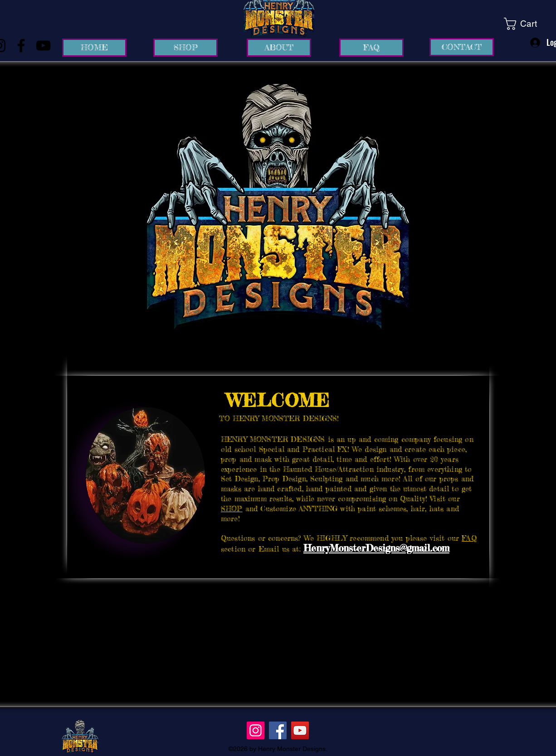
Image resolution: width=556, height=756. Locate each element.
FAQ (469, 538)
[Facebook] (21, 46)
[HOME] (94, 48)
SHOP (232, 509)
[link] (528, 24)
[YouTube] (43, 46)
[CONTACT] (462, 47)
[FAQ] (371, 48)
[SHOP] (185, 48)
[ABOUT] (279, 48)
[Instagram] (256, 730)
